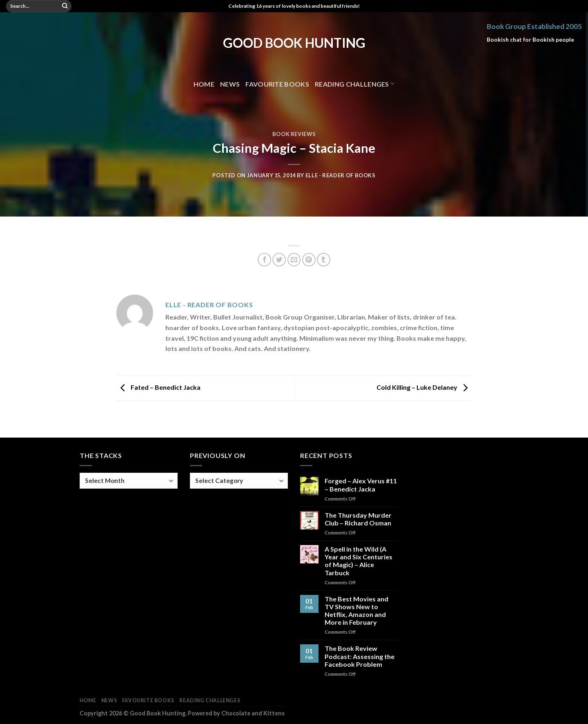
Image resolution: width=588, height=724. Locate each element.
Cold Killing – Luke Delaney (424, 387)
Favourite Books (277, 84)
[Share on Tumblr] (324, 260)
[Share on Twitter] (279, 260)
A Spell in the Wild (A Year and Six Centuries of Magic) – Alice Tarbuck (359, 561)
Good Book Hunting (294, 43)
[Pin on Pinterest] (309, 260)
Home (204, 84)
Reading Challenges (355, 84)
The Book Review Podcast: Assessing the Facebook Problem (360, 656)
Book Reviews (294, 134)
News (230, 84)
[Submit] (65, 6)
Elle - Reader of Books (341, 175)
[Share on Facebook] (264, 260)
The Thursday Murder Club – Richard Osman (358, 519)
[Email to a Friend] (294, 260)
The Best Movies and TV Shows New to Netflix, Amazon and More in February (356, 611)
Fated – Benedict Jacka (158, 387)
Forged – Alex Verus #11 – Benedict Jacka (361, 485)
